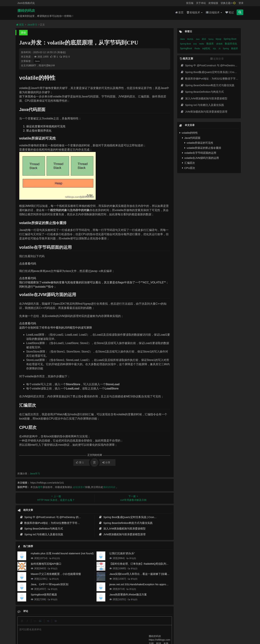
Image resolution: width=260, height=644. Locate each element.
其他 (195, 44)
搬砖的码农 (26, 11)
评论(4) (54, 579)
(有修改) (61, 52)
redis (202, 44)
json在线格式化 (77, 624)
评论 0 (64, 57)
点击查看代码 (28, 264)
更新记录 (101, 624)
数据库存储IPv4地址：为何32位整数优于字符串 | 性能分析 (56, 523)
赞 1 (54, 57)
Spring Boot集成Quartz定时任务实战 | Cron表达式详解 (133, 517)
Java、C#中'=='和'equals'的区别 (50, 584)
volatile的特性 (189, 133)
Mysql (219, 39)
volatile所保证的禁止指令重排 (203, 148)
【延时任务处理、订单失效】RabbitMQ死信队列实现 (140, 564)
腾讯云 (91, 630)
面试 (204, 39)
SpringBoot (186, 48)
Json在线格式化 (26, 3)
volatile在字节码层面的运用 (199, 153)
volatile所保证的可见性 (199, 143)
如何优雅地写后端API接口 (46, 564)
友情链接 (213, 3)
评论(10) (54, 558)
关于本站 (201, 3)
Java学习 (32, 25)
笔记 (230, 13)
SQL (215, 49)
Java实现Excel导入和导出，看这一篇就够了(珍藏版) (140, 574)
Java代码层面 (191, 138)
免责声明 (127, 624)
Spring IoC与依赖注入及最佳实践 (41, 534)
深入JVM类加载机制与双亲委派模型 (122, 529)
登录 (241, 3)
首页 (179, 13)
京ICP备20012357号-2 (106, 630)
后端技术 (214, 13)
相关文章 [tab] (187, 58)
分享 (106, 462)
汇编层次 (188, 163)
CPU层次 (189, 168)
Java (37, 61)
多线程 (220, 44)
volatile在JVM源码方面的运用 (200, 158)
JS (220, 49)
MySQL (190, 39)
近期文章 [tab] (217, 59)
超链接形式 (79, 487)
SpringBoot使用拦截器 (44, 594)
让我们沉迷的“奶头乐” (122, 553)
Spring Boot (230, 39)
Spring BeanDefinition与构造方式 (41, 529)
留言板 (190, 3)
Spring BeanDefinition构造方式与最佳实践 (126, 523)
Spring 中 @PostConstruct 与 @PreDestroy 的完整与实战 (56, 517)
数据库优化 (231, 44)
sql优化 (207, 48)
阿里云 (82, 630)
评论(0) (131, 558)
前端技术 (195, 13)
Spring (211, 39)
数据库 (210, 44)
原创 (23, 33)
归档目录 (114, 624)
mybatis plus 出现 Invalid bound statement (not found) (62, 553)
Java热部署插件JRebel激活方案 (128, 594)
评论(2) (52, 569)
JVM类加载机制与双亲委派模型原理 (122, 534)
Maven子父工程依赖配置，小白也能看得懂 (56, 574)
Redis (198, 49)
